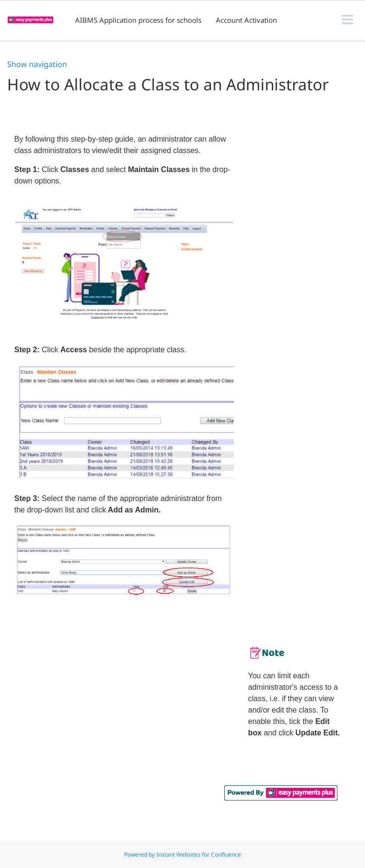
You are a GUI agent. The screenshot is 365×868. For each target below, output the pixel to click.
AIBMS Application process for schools (138, 20)
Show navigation (37, 64)
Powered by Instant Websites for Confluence (182, 854)
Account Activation (246, 20)
